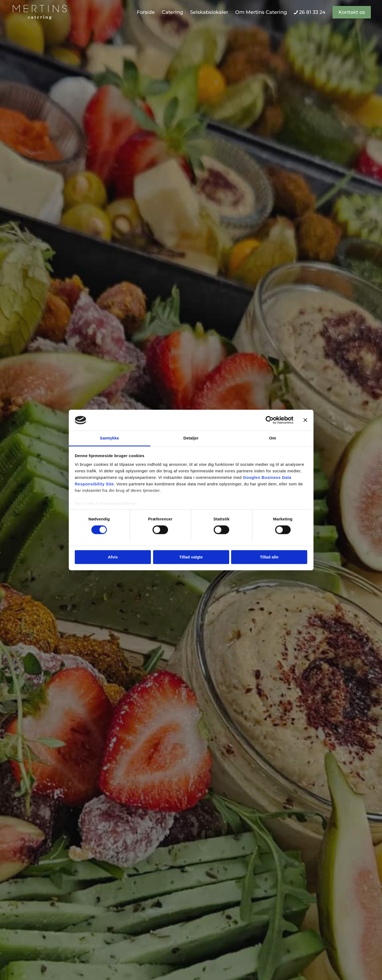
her (134, 503)
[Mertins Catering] (40, 12)
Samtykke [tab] (109, 438)
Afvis (113, 557)
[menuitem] (146, 12)
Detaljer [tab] (191, 438)
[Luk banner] (305, 420)
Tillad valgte (191, 557)
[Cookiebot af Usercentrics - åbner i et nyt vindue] (270, 420)
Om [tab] (273, 438)
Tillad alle (269, 557)
